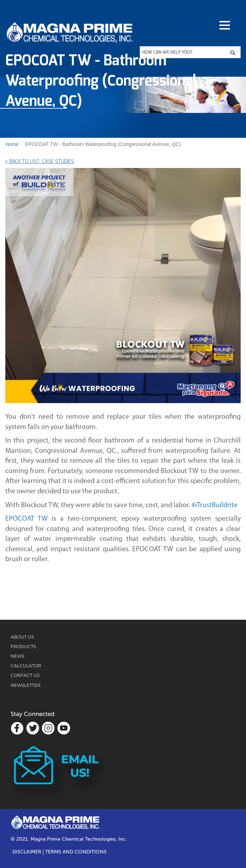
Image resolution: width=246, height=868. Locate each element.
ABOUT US (22, 637)
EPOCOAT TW (26, 519)
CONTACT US (25, 675)
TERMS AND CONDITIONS (76, 852)
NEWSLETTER (26, 685)
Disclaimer (27, 852)
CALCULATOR (26, 666)
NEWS (17, 656)
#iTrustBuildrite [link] (215, 505)
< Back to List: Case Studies (40, 162)
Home (12, 144)
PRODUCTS (23, 647)
